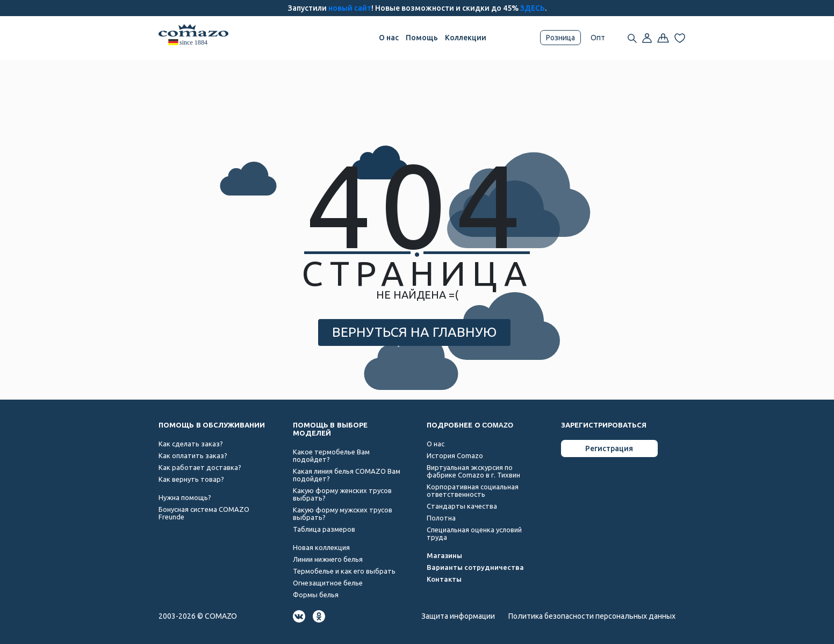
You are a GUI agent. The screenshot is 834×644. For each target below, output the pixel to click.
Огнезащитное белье (328, 583)
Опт (598, 38)
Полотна (441, 518)
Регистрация (609, 448)
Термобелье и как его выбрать (344, 571)
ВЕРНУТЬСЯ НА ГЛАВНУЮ (414, 332)
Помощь (422, 38)
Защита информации (458, 616)
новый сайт (350, 8)
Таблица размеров (324, 529)
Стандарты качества (462, 506)
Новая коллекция (321, 547)
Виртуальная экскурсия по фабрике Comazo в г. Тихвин (473, 471)
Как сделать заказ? (191, 444)
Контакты (444, 579)
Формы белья (316, 595)
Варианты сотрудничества (475, 567)
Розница (560, 38)
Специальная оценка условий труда (474, 533)
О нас (389, 38)
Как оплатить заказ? (193, 455)
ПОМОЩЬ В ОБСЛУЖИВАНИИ (212, 425)
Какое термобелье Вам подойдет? (331, 455)
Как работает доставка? (200, 467)
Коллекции (466, 38)
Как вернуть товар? (191, 479)
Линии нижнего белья (328, 559)
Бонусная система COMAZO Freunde (204, 513)
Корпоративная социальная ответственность (473, 490)
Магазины (444, 555)
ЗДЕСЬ (533, 8)
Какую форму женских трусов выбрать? (342, 494)
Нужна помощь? (185, 497)
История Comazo (455, 455)
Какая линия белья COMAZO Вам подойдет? (347, 475)
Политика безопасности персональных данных (592, 616)
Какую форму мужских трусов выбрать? (343, 513)
